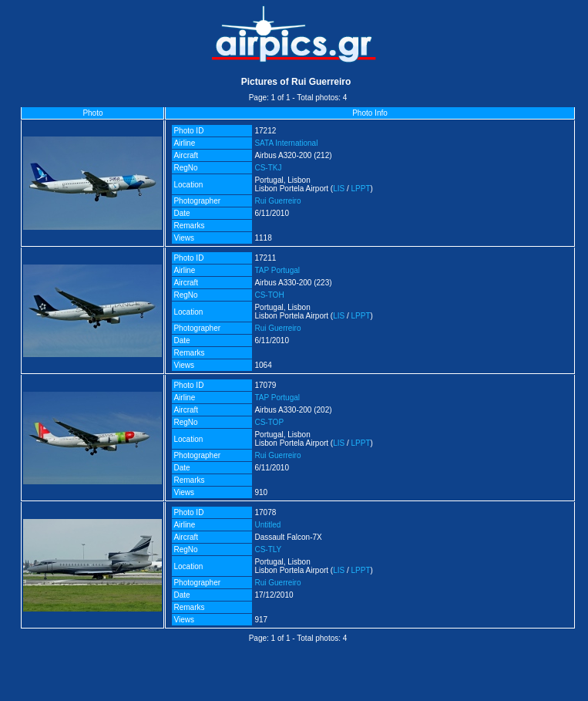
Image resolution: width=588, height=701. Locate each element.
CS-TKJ (268, 168)
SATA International (286, 143)
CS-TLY (268, 549)
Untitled (267, 525)
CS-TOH (269, 295)
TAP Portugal (277, 270)
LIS (339, 189)
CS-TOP (269, 422)
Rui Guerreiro (277, 201)
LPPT (361, 189)
